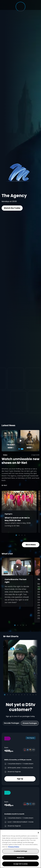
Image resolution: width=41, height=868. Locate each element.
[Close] (38, 833)
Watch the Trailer (12, 208)
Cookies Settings (20, 851)
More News (31, 545)
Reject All (20, 858)
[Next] (35, 666)
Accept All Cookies (20, 864)
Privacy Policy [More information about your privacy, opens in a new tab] (14, 847)
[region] (20, 849)
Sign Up (20, 779)
